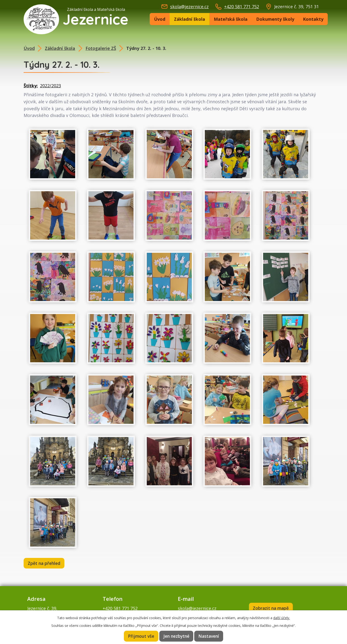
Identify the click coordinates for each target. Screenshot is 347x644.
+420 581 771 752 (242, 7)
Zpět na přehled (45, 563)
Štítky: (31, 86)
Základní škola (190, 19)
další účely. (282, 617)
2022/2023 (50, 86)
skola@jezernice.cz (189, 7)
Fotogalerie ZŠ (101, 48)
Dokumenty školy (275, 19)
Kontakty (313, 19)
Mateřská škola (231, 19)
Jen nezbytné (176, 636)
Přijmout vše (140, 636)
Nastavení (210, 636)
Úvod (160, 19)
